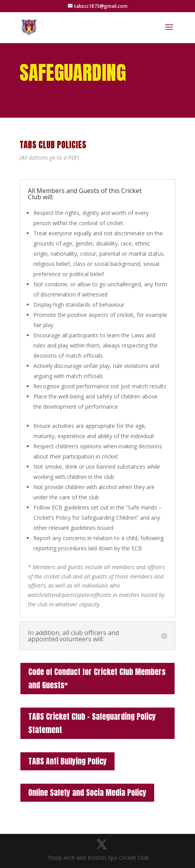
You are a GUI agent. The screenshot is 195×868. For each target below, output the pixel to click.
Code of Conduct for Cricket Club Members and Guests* (97, 678)
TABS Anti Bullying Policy (67, 761)
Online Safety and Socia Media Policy (87, 792)
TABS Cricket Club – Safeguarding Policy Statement (92, 723)
